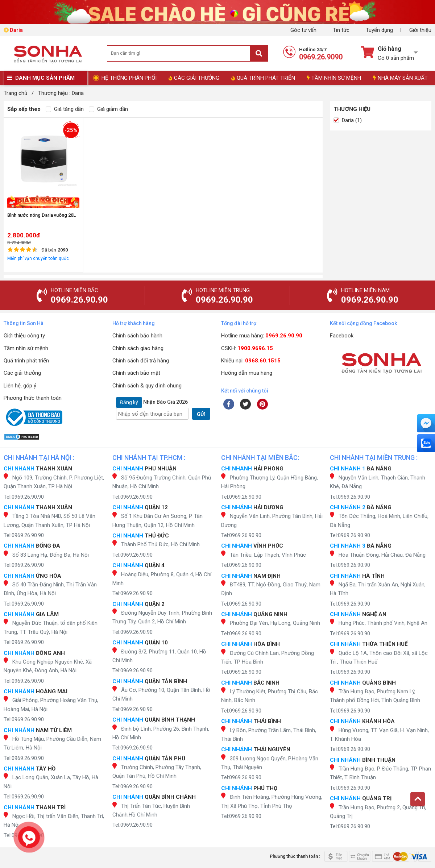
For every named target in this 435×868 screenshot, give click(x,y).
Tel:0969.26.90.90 (24, 497)
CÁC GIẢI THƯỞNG (194, 78)
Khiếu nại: (251, 361)
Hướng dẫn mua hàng (247, 373)
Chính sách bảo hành (137, 336)
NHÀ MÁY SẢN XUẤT (400, 78)
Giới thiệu (420, 30)
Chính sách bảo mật (136, 373)
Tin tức (341, 30)
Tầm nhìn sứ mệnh (26, 348)
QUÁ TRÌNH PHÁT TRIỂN (263, 78)
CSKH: (247, 348)
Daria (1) (348, 120)
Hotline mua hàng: (262, 336)
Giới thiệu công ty (24, 336)
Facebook (342, 336)
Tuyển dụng (379, 30)
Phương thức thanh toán (33, 398)
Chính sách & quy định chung (147, 386)
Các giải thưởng (22, 373)
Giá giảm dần (108, 109)
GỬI (201, 414)
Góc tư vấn (303, 30)
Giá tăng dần (65, 109)
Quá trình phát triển (26, 361)
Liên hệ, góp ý (20, 386)
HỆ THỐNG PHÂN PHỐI (129, 78)
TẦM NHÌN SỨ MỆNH (334, 78)
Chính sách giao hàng (138, 348)
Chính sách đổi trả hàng (141, 361)
